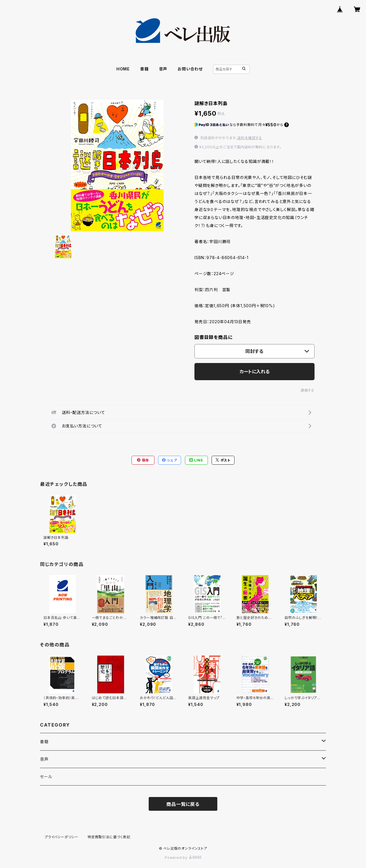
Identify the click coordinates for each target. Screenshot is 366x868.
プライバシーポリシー (61, 837)
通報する (308, 390)
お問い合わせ (190, 69)
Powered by (183, 858)
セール (46, 777)
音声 (163, 69)
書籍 (144, 69)
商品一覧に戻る (183, 804)
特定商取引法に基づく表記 (109, 837)
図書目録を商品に (213, 337)
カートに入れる (255, 372)
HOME (123, 69)
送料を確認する (250, 138)
